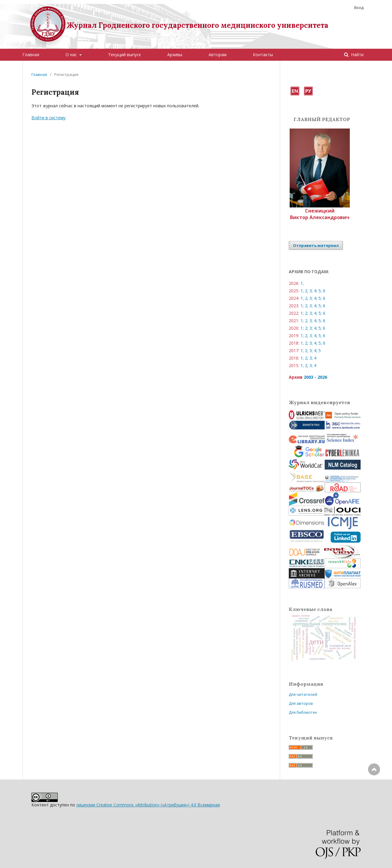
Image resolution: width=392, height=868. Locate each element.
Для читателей (303, 694)
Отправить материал (316, 245)
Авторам (218, 55)
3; (311, 291)
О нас (72, 55)
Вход (359, 7)
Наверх (374, 793)
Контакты (263, 55)
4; (316, 291)
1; (302, 283)
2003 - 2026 (315, 377)
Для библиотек (303, 712)
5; (320, 291)
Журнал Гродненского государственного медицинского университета (197, 25)
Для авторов (301, 703)
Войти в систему (48, 118)
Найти (357, 55)
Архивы (175, 55)
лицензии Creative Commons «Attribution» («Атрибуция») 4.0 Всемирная (148, 805)
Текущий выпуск (124, 55)
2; (307, 291)
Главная (31, 55)
